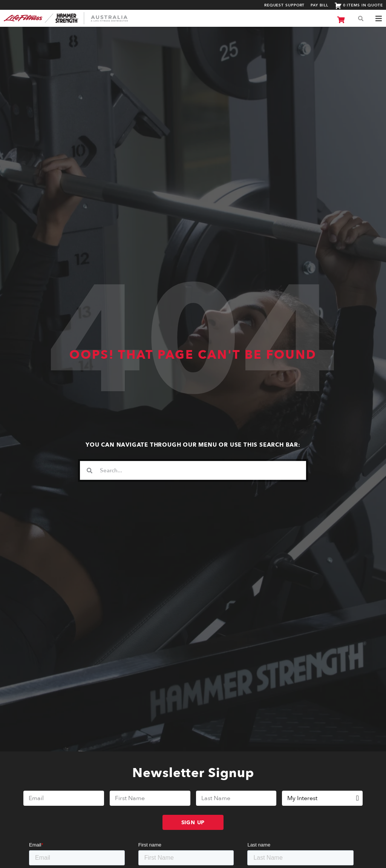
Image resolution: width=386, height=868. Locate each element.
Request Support (285, 5)
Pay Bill (319, 5)
